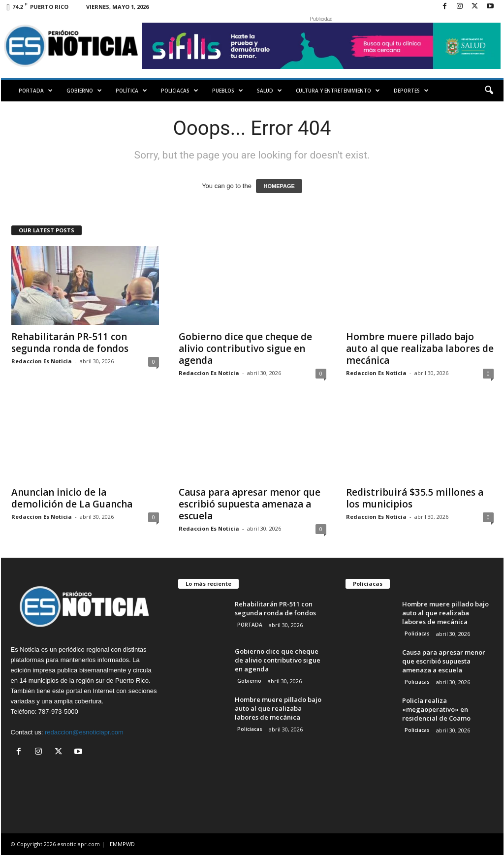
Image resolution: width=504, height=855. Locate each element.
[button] (489, 91)
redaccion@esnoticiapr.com (84, 732)
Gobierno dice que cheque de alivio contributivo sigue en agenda (245, 348)
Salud (269, 91)
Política (131, 91)
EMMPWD (122, 844)
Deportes (411, 91)
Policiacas (180, 91)
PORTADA (36, 91)
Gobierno (84, 91)
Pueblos (228, 91)
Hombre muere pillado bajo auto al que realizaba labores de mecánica (420, 348)
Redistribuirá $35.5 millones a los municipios (415, 498)
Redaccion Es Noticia (42, 361)
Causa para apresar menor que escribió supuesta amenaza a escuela (250, 504)
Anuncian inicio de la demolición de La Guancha (72, 498)
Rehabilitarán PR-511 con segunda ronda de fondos (70, 343)
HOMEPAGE (279, 186)
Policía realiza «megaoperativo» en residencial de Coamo (436, 709)
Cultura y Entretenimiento (338, 91)
